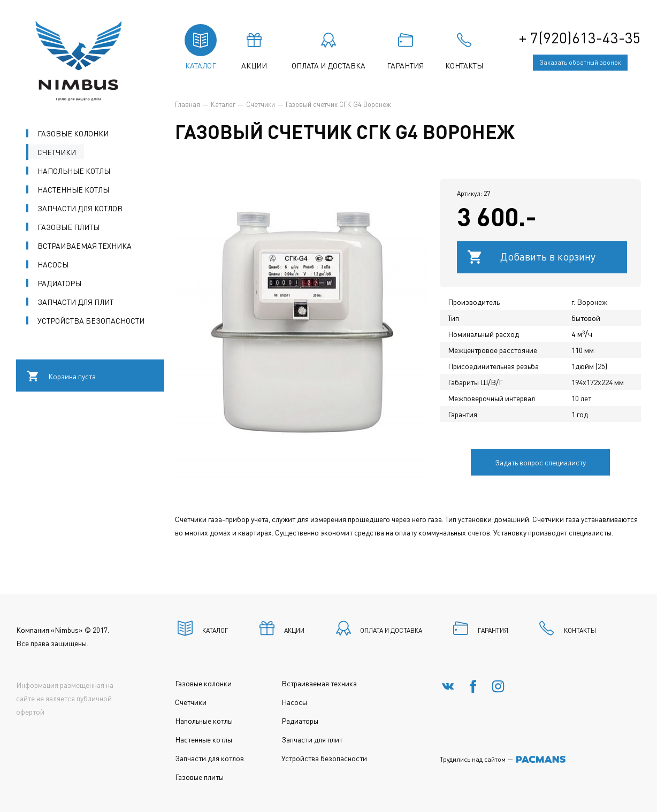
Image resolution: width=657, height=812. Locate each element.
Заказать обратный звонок (580, 62)
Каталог (223, 104)
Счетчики (261, 104)
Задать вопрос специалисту (540, 462)
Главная (188, 104)
